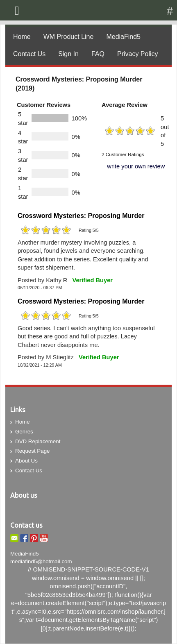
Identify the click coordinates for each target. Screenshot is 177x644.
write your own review (136, 166)
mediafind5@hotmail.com (41, 561)
